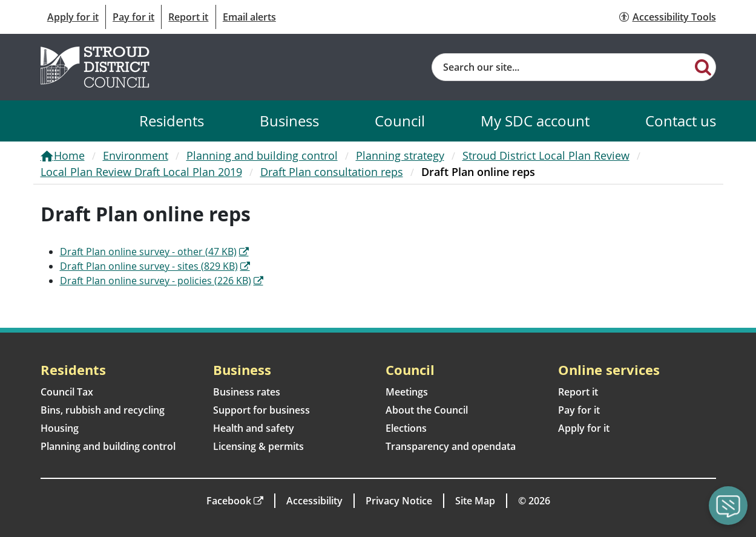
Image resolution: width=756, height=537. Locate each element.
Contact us (681, 121)
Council (400, 121)
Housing (60, 428)
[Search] (703, 67)
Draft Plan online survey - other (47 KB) (148, 252)
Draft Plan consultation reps (332, 172)
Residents (172, 121)
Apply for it (73, 17)
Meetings (407, 392)
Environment (136, 155)
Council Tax (67, 392)
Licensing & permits (258, 446)
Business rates (247, 392)
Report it (188, 17)
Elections (406, 428)
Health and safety (254, 428)
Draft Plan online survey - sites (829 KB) (149, 266)
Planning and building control (262, 155)
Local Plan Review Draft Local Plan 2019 (141, 172)
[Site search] (562, 67)
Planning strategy (400, 155)
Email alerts (249, 17)
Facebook (229, 501)
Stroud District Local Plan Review (546, 155)
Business (289, 121)
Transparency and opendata (451, 446)
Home (69, 155)
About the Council (427, 410)
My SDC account (535, 121)
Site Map (475, 501)
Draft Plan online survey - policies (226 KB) (156, 281)
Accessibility (314, 501)
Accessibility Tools (674, 17)
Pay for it (133, 17)
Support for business (261, 410)
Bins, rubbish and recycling (103, 410)
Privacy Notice (399, 501)
